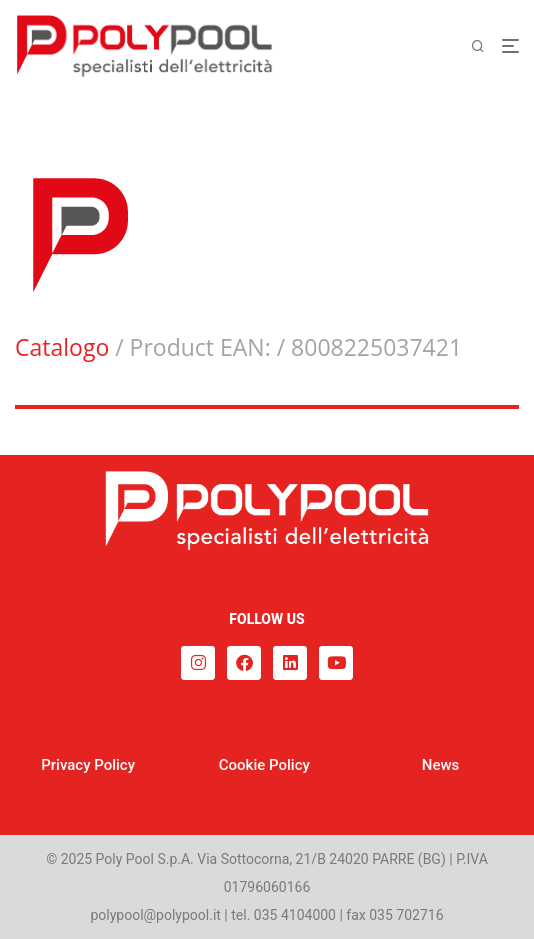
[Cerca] (486, 46)
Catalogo (62, 347)
